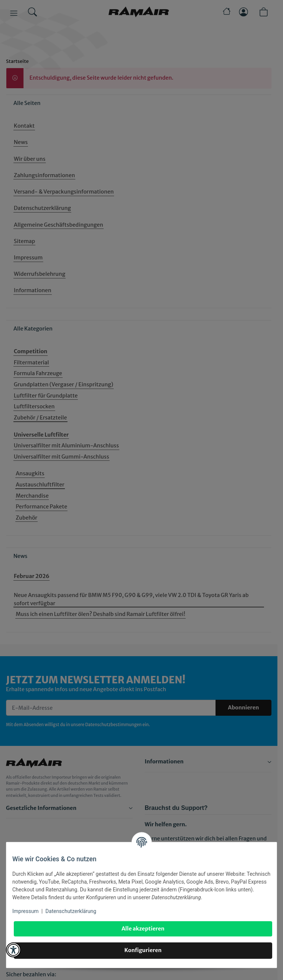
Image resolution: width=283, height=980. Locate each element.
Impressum (25, 911)
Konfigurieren (143, 950)
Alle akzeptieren (143, 929)
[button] (13, 950)
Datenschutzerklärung (71, 911)
